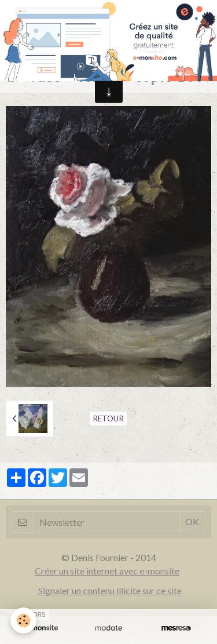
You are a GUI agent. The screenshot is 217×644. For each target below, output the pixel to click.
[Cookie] (23, 621)
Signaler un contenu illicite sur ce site (110, 590)
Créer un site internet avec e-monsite (107, 571)
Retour (108, 419)
